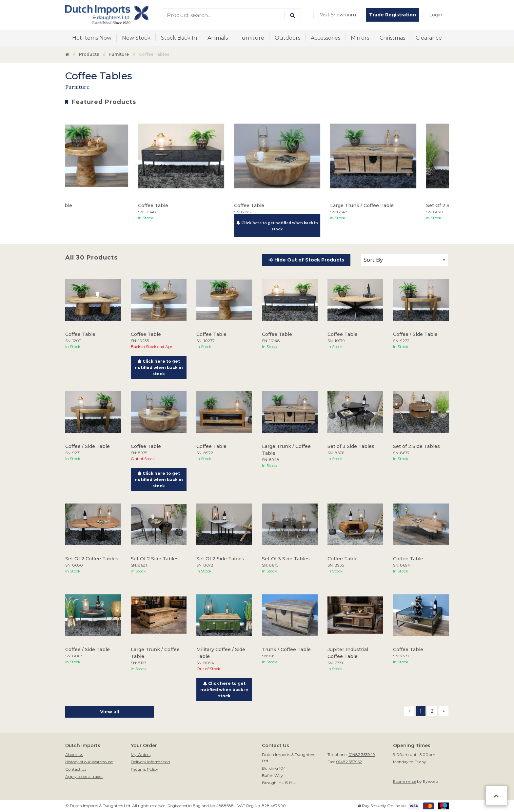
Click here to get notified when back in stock (287, 226)
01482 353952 (349, 762)
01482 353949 (362, 754)
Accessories (326, 38)
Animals (218, 38)
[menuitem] (338, 15)
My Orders (141, 754)
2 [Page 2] (432, 711)
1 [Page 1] (421, 711)
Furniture (251, 38)
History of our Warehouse (89, 762)
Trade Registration (393, 15)
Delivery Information (150, 762)
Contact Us (76, 769)
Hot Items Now (92, 38)
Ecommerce (405, 781)
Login (436, 15)
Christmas (392, 38)
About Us (74, 754)
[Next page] (444, 711)
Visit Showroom (338, 15)
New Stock (136, 38)
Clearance (429, 38)
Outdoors (287, 38)
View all (109, 712)
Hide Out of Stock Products (306, 260)
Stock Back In (179, 38)
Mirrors (360, 38)
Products (89, 54)
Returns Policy (145, 769)
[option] (95, 167)
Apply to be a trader (84, 776)
